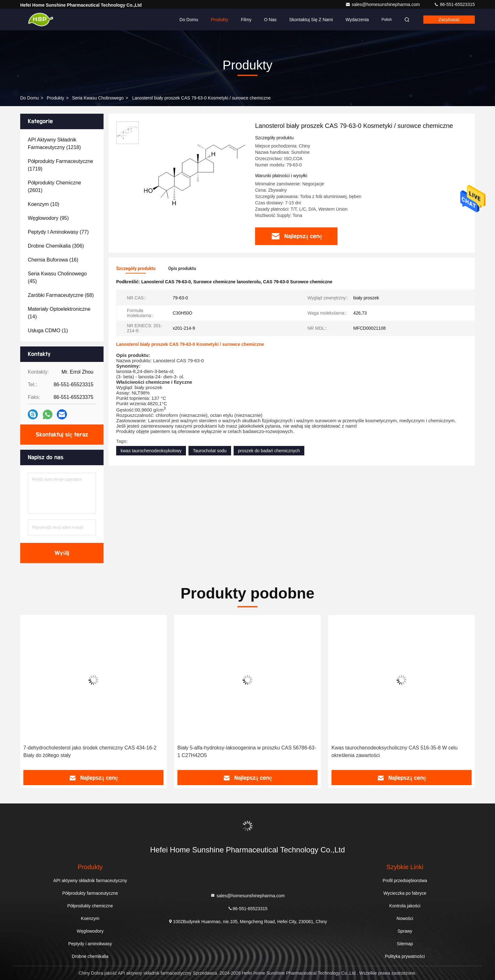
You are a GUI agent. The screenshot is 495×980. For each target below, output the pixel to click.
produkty (55, 98)
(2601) (54, 186)
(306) (56, 246)
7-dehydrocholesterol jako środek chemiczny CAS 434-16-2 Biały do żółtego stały (90, 752)
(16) (53, 260)
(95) (48, 218)
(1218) (54, 144)
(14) (59, 313)
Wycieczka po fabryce (405, 893)
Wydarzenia (357, 20)
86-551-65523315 (454, 4)
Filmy (246, 20)
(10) (44, 204)
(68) (61, 295)
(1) (48, 331)
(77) (58, 232)
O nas (270, 20)
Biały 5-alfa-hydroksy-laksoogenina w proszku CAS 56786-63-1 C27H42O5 (247, 752)
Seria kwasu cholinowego (98, 98)
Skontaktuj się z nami (311, 20)
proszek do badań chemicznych (269, 451)
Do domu (189, 20)
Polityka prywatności (405, 956)
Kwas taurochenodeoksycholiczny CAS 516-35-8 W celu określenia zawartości (394, 752)
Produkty (220, 20)
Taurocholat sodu (210, 451)
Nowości (405, 918)
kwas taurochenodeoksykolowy (151, 451)
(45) (57, 277)
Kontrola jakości (405, 906)
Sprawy (405, 931)
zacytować (449, 20)
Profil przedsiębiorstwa (405, 881)
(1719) (60, 165)
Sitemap (405, 944)
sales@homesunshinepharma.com (383, 4)
